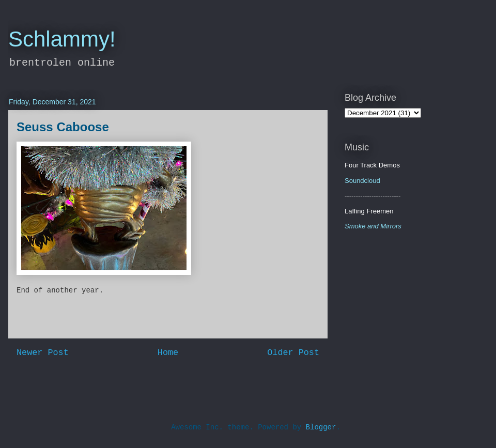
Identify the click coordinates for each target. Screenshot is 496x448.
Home (168, 353)
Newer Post (43, 353)
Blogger (321, 427)
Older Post (293, 353)
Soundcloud (362, 181)
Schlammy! (62, 39)
